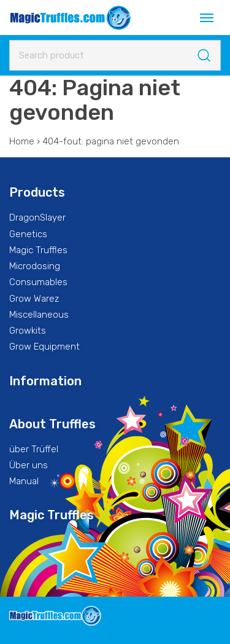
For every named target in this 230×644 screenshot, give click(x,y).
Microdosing (35, 266)
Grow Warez (34, 299)
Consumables (38, 282)
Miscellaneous (39, 315)
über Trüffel (34, 449)
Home (22, 141)
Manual (24, 481)
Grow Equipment (44, 347)
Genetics (28, 234)
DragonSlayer (37, 218)
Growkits (28, 331)
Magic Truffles (38, 250)
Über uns (29, 465)
